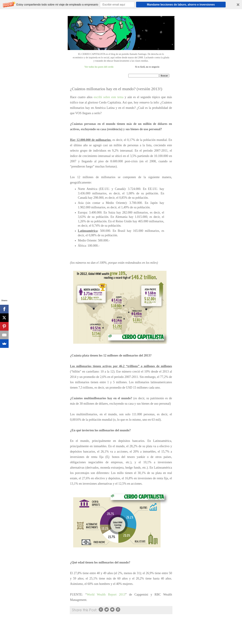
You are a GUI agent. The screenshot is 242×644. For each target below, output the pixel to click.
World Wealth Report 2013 (106, 595)
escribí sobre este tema (109, 97)
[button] (121, 5)
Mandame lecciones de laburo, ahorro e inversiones (181, 5)
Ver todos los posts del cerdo (99, 67)
